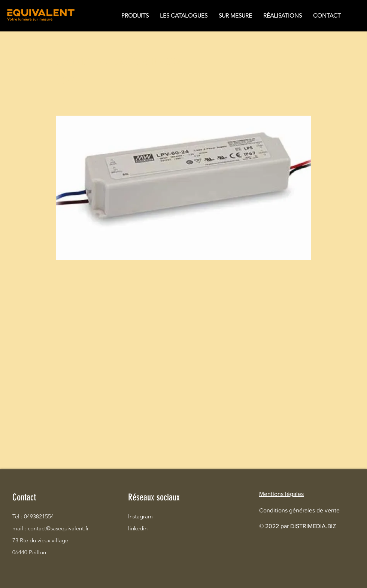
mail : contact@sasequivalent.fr (39, 528)
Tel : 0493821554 (33, 516)
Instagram (140, 516)
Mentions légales (281, 494)
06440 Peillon (29, 552)
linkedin (138, 528)
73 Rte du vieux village (39, 540)
